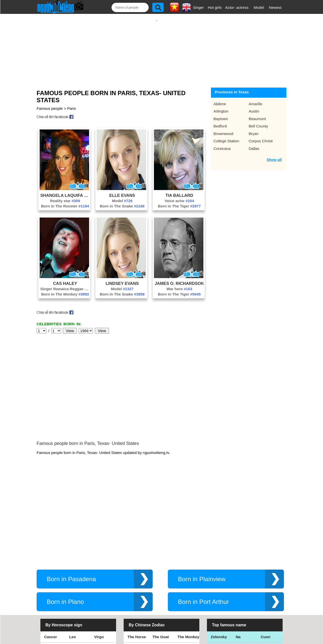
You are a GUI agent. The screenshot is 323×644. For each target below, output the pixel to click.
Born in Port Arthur (203, 521)
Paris (71, 103)
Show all (274, 155)
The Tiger (186, 579)
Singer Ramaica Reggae (65, 284)
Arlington (221, 106)
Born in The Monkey (65, 289)
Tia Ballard (179, 190)
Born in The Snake (122, 201)
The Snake (187, 590)
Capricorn (53, 579)
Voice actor (179, 196)
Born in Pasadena (71, 498)
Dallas (254, 143)
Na (238, 556)
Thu (264, 567)
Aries (49, 590)
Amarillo (256, 99)
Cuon (265, 556)
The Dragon (163, 590)
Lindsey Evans (122, 278)
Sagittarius (104, 567)
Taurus (75, 590)
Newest (275, 7)
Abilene (220, 99)
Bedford (220, 121)
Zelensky (219, 556)
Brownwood (223, 129)
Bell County (259, 121)
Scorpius (77, 567)
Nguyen (268, 579)
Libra (49, 567)
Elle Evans (122, 190)
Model (259, 7)
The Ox (159, 579)
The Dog (160, 567)
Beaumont (257, 114)
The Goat (161, 556)
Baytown (221, 114)
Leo (73, 556)
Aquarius (77, 579)
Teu (239, 579)
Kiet (214, 590)
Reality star (65, 196)
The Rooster (139, 567)
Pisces (100, 579)
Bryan (254, 129)
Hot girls (215, 7)
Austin (254, 106)
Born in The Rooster (65, 201)
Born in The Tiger (179, 201)
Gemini (101, 590)
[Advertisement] (157, 47)
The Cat (134, 590)
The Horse (137, 556)
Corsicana (222, 143)
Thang (216, 567)
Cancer (51, 556)
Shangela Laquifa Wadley (65, 190)
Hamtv (241, 590)
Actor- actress (237, 7)
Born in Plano (65, 521)
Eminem (218, 579)
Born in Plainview (202, 498)
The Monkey (188, 556)
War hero (179, 284)
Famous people (50, 103)
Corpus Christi (261, 136)
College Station (226, 136)
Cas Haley (65, 278)
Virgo (99, 556)
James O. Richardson (179, 278)
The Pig (184, 567)
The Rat (134, 579)
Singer (198, 7)
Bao (239, 567)
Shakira (267, 590)
